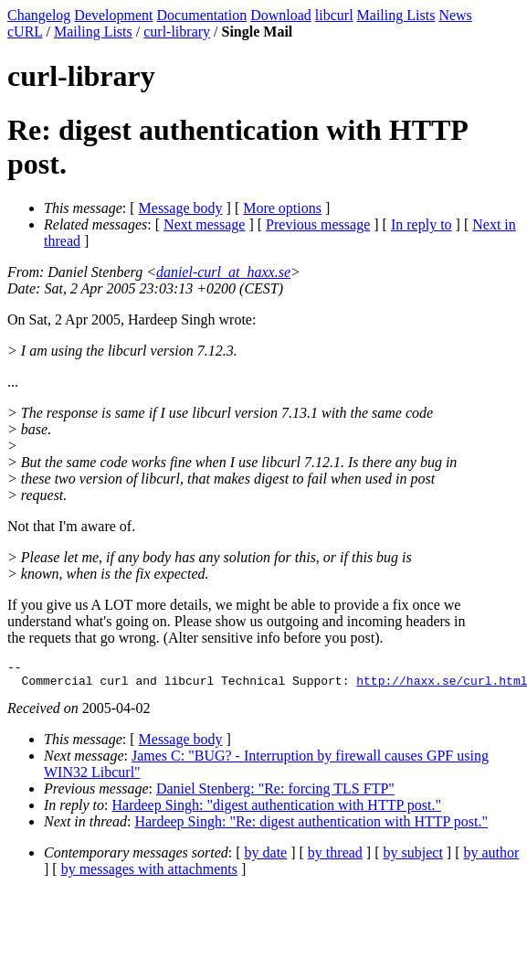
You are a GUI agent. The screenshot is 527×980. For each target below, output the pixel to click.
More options (282, 208)
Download (281, 15)
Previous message (318, 224)
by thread (335, 858)
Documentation (202, 15)
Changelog (39, 15)
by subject (413, 858)
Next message (204, 224)
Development (113, 15)
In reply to (422, 224)
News (455, 15)
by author (491, 858)
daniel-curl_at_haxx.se (223, 272)
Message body (181, 208)
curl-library (177, 32)
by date (266, 858)
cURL (25, 32)
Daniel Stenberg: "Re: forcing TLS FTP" (275, 794)
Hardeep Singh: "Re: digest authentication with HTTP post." (311, 827)
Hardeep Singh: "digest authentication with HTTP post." (277, 810)
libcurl (334, 15)
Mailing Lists (396, 15)
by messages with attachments (149, 874)
